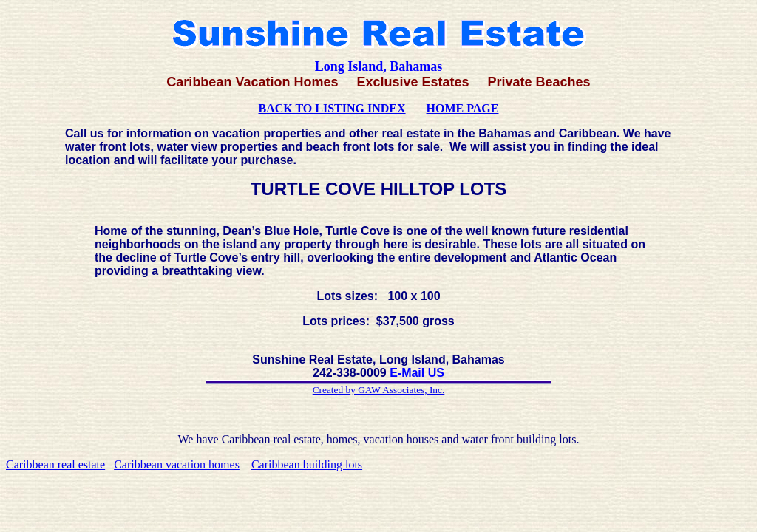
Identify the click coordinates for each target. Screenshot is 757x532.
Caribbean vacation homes (177, 464)
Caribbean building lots (307, 464)
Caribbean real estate (55, 464)
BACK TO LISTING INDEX (332, 108)
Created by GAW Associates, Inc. (379, 390)
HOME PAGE (463, 108)
